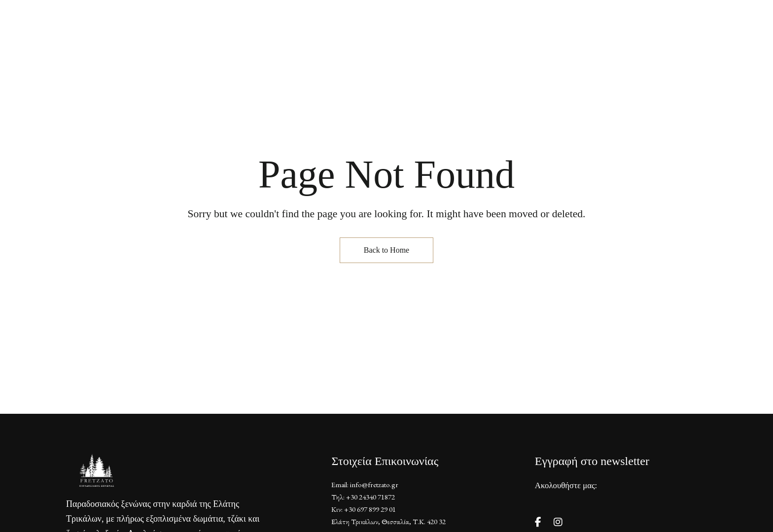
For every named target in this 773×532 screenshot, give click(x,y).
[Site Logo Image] (386, 45)
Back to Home (386, 250)
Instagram (558, 522)
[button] (627, 45)
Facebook (538, 522)
